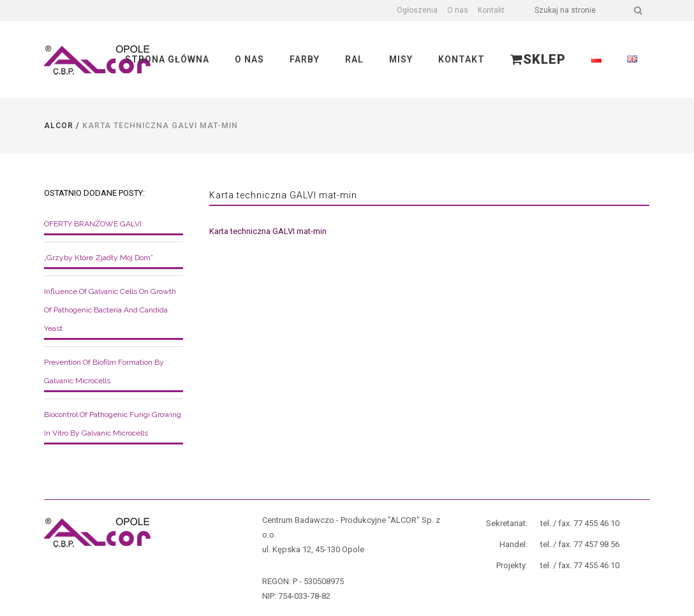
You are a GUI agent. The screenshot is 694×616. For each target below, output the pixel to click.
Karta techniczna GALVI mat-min (268, 231)
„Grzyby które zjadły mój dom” (99, 258)
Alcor (59, 126)
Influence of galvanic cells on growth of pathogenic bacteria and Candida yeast (110, 310)
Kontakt (491, 10)
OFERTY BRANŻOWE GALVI (93, 224)
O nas (458, 10)
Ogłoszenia (417, 10)
